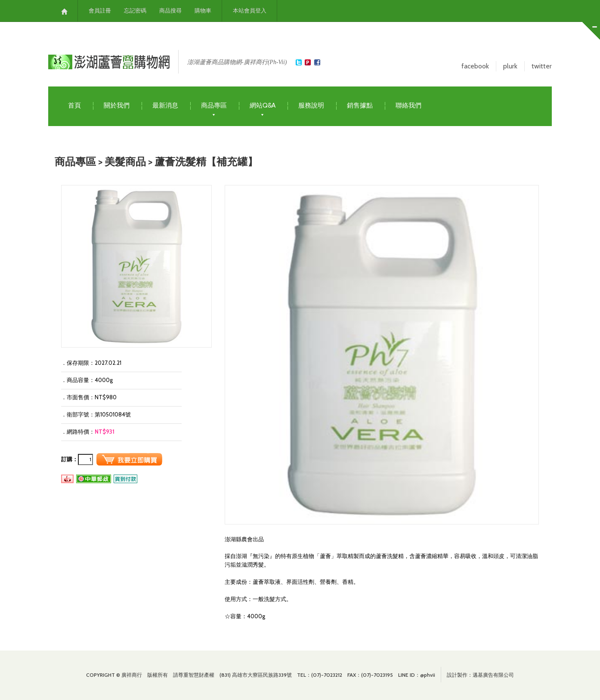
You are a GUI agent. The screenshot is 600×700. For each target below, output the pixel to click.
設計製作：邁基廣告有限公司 (480, 675)
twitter (542, 66)
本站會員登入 (250, 11)
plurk (510, 66)
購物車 (203, 11)
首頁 (74, 105)
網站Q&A (263, 106)
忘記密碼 (135, 11)
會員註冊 (100, 11)
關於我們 (117, 105)
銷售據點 (360, 105)
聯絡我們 (408, 105)
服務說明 (311, 105)
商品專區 (214, 106)
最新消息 (165, 105)
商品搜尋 (170, 11)
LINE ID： (417, 675)
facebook (475, 66)
